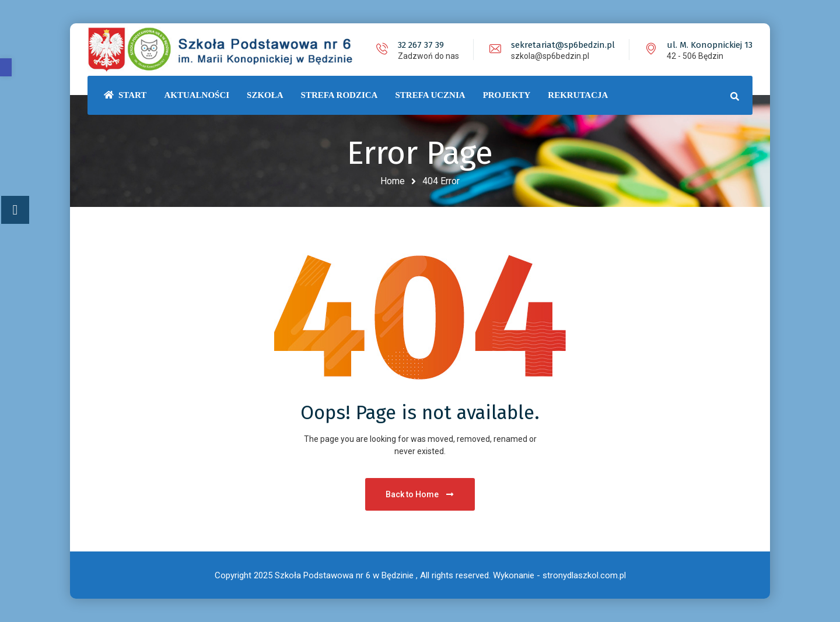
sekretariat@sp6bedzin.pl (563, 45)
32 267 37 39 (421, 45)
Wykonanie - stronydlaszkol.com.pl (559, 575)
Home (393, 181)
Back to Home (420, 494)
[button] (6, 67)
